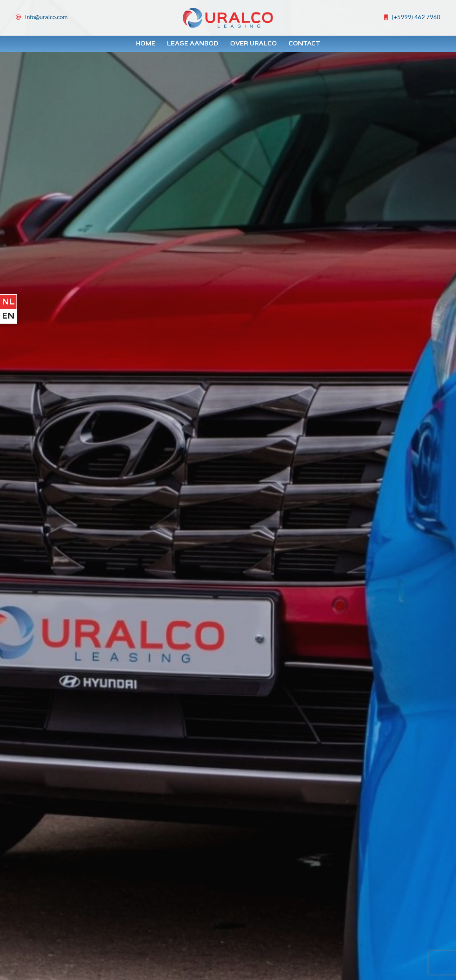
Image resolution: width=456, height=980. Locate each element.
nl (8, 302)
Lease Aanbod (193, 43)
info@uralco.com (46, 17)
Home (146, 43)
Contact (304, 43)
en (8, 316)
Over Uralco (253, 43)
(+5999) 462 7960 (416, 17)
